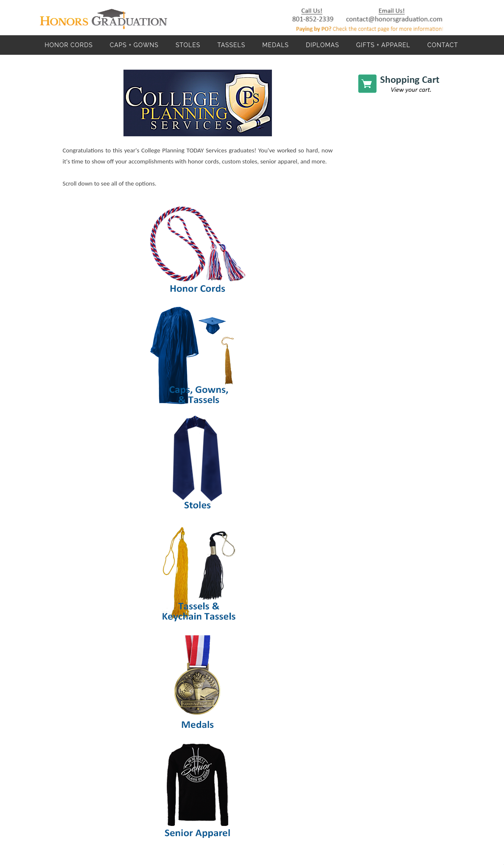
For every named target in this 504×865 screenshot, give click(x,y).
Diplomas (323, 45)
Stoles (188, 45)
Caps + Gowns (134, 45)
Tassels (231, 45)
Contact (443, 45)
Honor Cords (69, 45)
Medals (276, 45)
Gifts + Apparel (383, 45)
